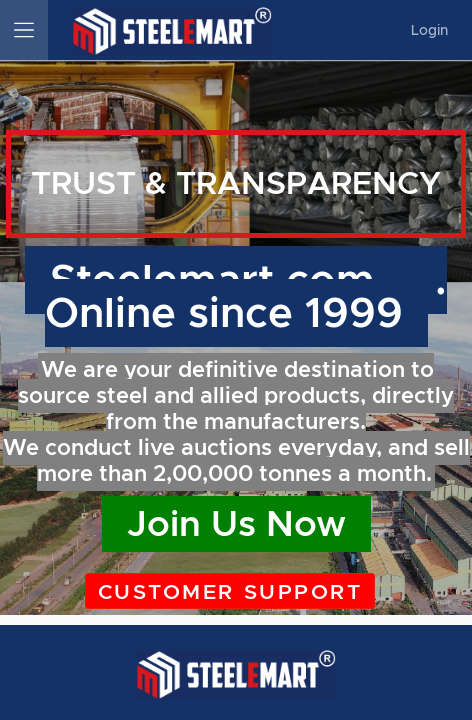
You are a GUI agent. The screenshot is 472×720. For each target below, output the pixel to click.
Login (429, 30)
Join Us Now (236, 524)
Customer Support (230, 592)
